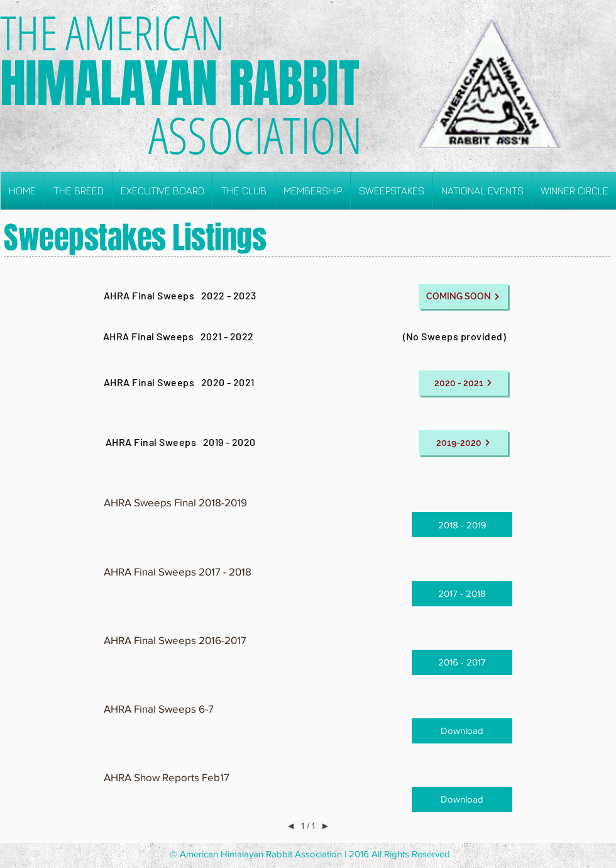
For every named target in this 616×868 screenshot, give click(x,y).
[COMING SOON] (463, 296)
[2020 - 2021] (463, 383)
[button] (79, 191)
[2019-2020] (463, 443)
